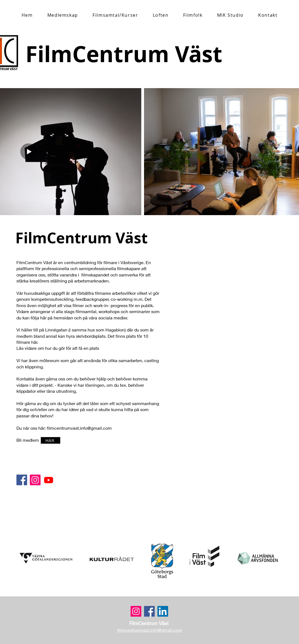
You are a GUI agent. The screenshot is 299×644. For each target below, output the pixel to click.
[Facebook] (22, 480)
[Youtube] (49, 480)
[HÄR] (51, 440)
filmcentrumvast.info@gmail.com (79, 428)
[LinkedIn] (163, 611)
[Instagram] (136, 611)
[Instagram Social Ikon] (35, 480)
